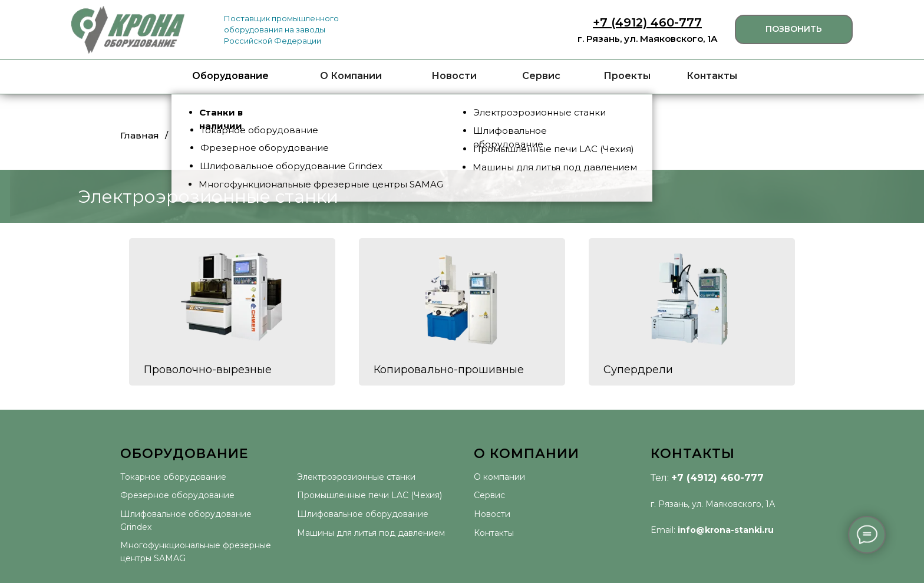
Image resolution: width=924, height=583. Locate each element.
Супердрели (638, 370)
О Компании (351, 76)
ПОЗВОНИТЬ (794, 29)
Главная (140, 135)
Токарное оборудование (173, 477)
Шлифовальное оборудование (363, 514)
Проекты (627, 76)
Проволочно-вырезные (208, 370)
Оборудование (230, 76)
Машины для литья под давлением (371, 533)
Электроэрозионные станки (356, 477)
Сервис (541, 76)
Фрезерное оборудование (177, 495)
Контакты (712, 76)
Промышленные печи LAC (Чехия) (369, 495)
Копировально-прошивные (449, 370)
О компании (499, 477)
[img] (128, 30)
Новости (454, 76)
